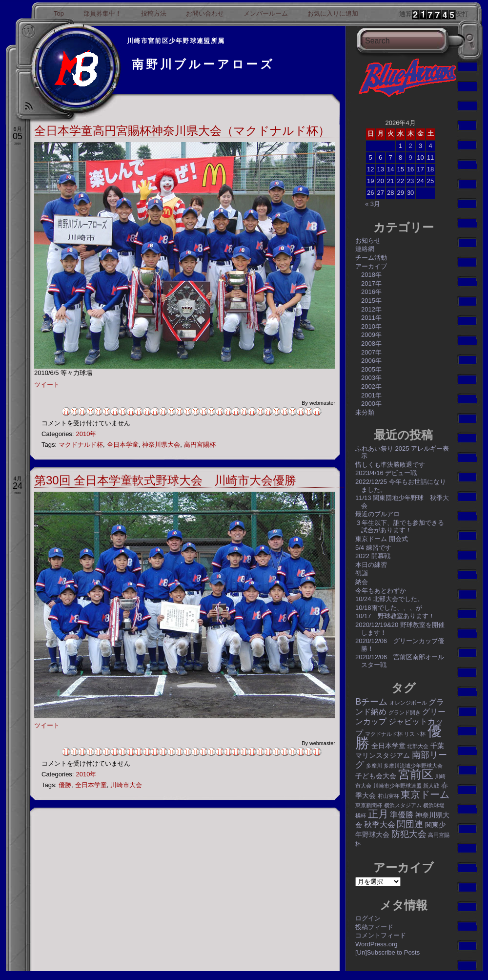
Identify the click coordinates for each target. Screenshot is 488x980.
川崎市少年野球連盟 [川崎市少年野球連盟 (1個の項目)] (397, 786)
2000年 (371, 404)
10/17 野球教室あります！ (395, 616)
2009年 (371, 335)
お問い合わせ (205, 13)
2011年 (371, 318)
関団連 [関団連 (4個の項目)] (410, 824)
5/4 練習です (373, 548)
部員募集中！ (102, 13)
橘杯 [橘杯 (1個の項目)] (361, 815)
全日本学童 (123, 445)
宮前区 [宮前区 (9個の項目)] (416, 774)
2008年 (371, 344)
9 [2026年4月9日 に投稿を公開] (410, 157)
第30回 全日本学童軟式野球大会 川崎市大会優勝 (165, 480)
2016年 (371, 292)
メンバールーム (266, 13)
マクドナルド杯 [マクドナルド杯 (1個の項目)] (384, 734)
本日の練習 (371, 565)
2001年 (371, 395)
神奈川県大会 (161, 445)
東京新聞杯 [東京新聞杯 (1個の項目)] (369, 805)
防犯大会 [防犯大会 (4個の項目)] (409, 834)
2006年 (371, 361)
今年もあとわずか (381, 591)
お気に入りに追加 (333, 13)
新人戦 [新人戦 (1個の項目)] (431, 786)
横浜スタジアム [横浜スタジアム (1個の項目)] (403, 805)
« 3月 (373, 204)
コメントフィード (381, 935)
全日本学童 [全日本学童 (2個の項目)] (388, 746)
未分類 (365, 412)
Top (59, 13)
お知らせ (368, 240)
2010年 (86, 434)
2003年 (371, 378)
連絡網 (365, 249)
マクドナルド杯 (81, 445)
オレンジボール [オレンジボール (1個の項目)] (408, 703)
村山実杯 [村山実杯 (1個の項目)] (388, 796)
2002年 (371, 386)
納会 (362, 582)
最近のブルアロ (377, 514)
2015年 (371, 301)
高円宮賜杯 (200, 445)
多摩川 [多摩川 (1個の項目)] (374, 766)
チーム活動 (371, 258)
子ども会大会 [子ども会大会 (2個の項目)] (376, 776)
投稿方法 (154, 13)
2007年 (371, 352)
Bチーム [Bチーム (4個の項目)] (371, 701)
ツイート (47, 385)
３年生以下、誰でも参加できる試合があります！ (400, 527)
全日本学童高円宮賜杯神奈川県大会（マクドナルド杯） (182, 131)
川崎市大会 (126, 785)
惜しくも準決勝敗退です (390, 465)
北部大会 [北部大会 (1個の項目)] (418, 746)
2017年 (371, 283)
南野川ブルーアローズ (203, 64)
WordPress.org (376, 944)
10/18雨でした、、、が (389, 608)
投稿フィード (374, 927)
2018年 (371, 275)
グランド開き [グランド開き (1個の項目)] (405, 712)
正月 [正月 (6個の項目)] (378, 814)
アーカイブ (371, 266)
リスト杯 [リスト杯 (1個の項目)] (415, 734)
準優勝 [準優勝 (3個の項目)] (402, 814)
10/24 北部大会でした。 (389, 599)
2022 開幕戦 (373, 556)
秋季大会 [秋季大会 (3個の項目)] (380, 824)
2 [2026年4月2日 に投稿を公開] (410, 146)
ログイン (368, 918)
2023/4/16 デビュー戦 (386, 473)
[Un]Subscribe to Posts (387, 952)
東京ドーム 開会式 (382, 539)
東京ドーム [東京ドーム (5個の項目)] (425, 794)
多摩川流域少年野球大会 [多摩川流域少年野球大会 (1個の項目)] (413, 766)
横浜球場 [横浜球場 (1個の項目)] (434, 805)
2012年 (371, 309)
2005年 (371, 369)
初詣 (362, 573)
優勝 (65, 785)
